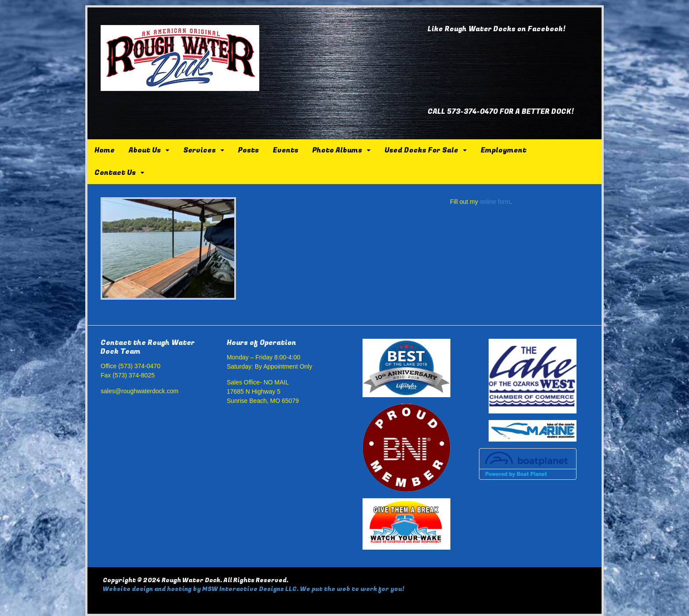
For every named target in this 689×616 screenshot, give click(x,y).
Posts (248, 150)
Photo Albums (337, 150)
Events (286, 150)
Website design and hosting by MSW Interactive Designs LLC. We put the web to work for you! (254, 589)
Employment (504, 150)
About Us (145, 150)
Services (199, 150)
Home (105, 150)
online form (495, 202)
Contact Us (115, 173)
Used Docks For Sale (421, 150)
